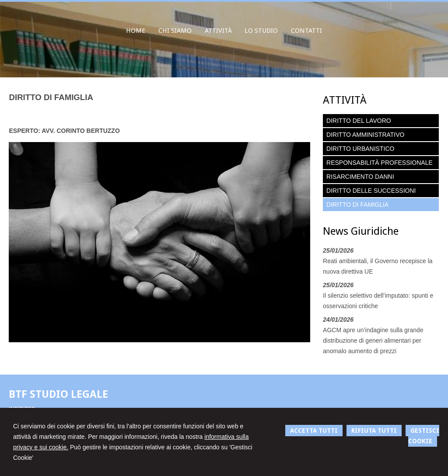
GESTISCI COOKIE (424, 436)
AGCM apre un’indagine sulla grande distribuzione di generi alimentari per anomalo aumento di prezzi (373, 340)
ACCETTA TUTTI (314, 431)
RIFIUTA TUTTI (374, 431)
